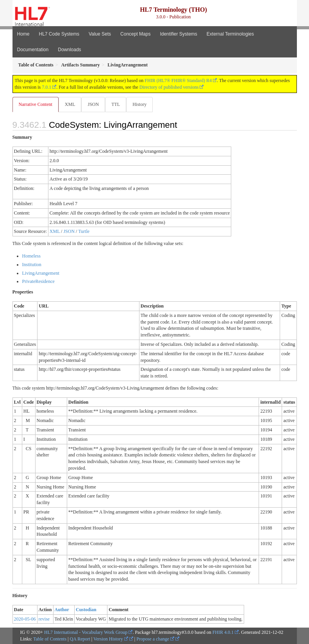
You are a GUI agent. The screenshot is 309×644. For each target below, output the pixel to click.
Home (23, 34)
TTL (116, 104)
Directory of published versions (169, 87)
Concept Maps (135, 34)
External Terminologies (230, 34)
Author (62, 610)
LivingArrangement (41, 273)
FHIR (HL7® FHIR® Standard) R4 (178, 80)
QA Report (80, 639)
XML (70, 104)
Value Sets (100, 34)
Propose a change (155, 639)
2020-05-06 (25, 619)
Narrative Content (36, 104)
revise (44, 619)
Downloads (69, 50)
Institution (32, 265)
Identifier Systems (178, 34)
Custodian (86, 610)
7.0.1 (46, 87)
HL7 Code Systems (59, 34)
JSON (93, 104)
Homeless (31, 256)
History (139, 104)
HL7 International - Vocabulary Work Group (86, 632)
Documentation (33, 50)
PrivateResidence (38, 281)
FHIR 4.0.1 (223, 632)
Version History (111, 639)
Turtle (84, 231)
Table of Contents (50, 639)
